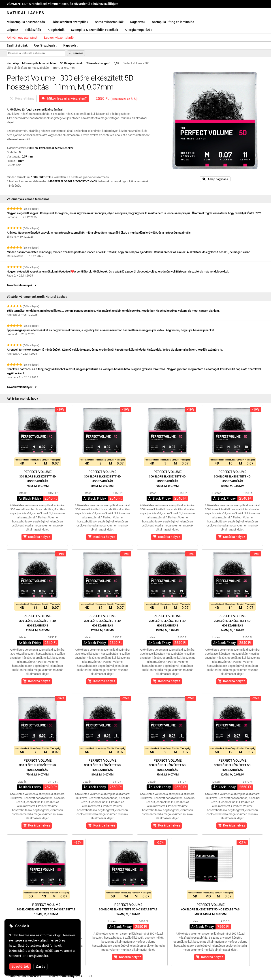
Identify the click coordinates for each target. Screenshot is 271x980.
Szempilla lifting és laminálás (173, 22)
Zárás (41, 966)
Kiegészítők (56, 30)
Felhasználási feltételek (24, 976)
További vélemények (22, 285)
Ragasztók (138, 22)
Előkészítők (33, 30)
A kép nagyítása (215, 179)
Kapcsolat (70, 45)
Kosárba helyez (37, 537)
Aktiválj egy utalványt (22, 38)
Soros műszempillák (109, 22)
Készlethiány (22, 98)
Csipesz (12, 30)
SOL (92, 976)
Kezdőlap (13, 63)
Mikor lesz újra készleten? (64, 98)
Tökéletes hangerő (98, 63)
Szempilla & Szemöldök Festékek (95, 30)
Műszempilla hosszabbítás (26, 22)
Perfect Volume (38, 479)
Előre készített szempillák (70, 22)
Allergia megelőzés (138, 30)
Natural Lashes (26, 13)
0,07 (116, 63)
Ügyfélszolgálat (45, 45)
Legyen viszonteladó (59, 38)
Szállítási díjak (17, 45)
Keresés (76, 53)
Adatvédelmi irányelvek (65, 976)
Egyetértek (20, 966)
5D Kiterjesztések (71, 63)
